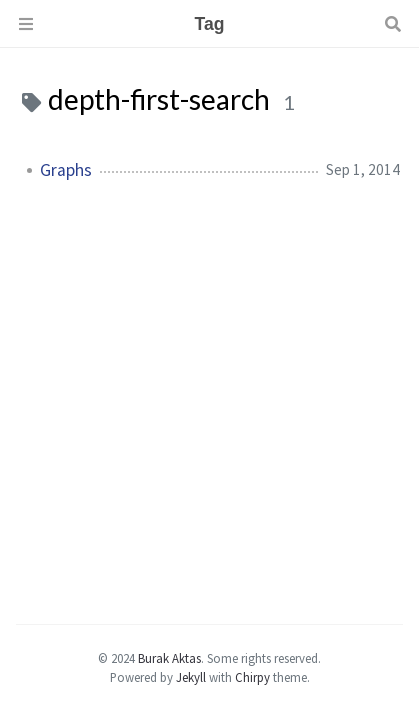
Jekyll (191, 677)
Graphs (66, 170)
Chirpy (252, 677)
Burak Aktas (169, 658)
